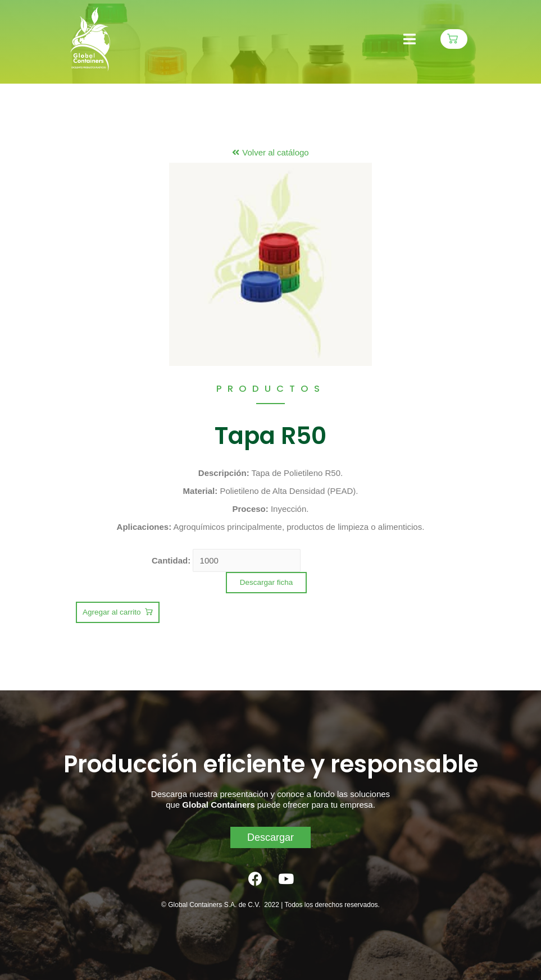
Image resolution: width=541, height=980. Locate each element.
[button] (454, 39)
